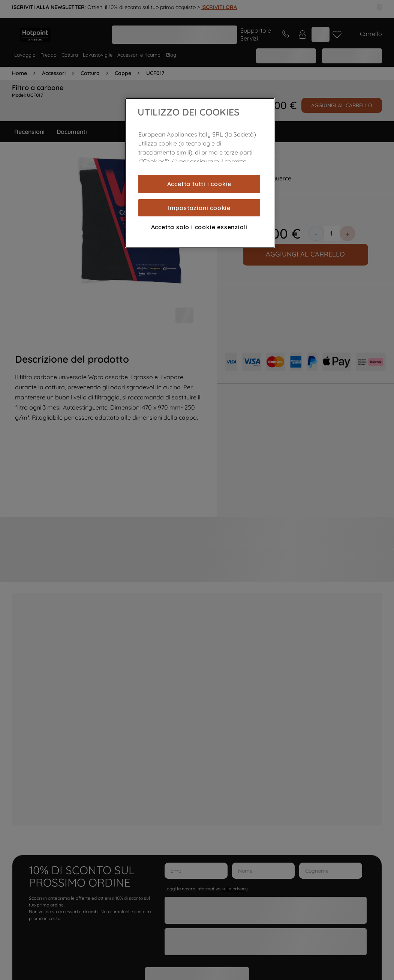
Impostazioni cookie (199, 208)
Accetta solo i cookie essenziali (199, 227)
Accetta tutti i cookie (199, 184)
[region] (200, 173)
